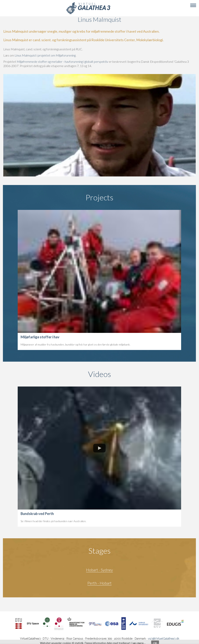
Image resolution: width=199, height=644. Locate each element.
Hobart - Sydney (99, 570)
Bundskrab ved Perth (37, 514)
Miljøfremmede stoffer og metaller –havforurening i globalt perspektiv (63, 62)
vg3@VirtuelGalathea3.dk (164, 639)
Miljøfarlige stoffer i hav (40, 337)
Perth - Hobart (99, 583)
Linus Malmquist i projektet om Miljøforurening (45, 55)
